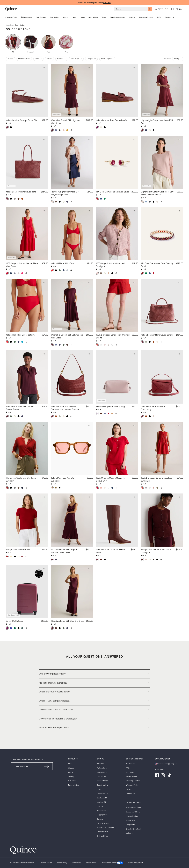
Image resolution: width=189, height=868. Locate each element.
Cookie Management (136, 863)
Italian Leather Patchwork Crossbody (153, 408)
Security (129, 789)
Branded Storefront (134, 829)
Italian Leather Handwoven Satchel (157, 335)
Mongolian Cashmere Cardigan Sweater (21, 479)
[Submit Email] (47, 766)
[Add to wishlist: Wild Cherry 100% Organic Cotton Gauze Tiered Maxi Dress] (44, 211)
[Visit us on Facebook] (157, 776)
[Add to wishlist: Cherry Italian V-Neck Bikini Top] (89, 211)
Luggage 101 (102, 815)
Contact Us (130, 794)
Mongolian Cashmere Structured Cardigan (157, 551)
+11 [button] (26, 556)
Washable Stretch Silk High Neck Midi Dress (66, 122)
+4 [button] (71, 130)
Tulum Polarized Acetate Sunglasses (66, 479)
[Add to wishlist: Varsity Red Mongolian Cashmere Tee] (44, 497)
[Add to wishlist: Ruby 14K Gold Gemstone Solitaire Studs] (134, 140)
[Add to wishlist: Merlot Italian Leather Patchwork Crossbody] (179, 354)
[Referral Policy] (91, 863)
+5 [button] (26, 273)
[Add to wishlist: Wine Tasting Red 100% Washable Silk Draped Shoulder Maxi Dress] (89, 497)
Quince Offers (102, 836)
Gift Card (107, 3)
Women (71, 768)
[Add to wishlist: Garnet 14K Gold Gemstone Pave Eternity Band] (179, 211)
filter (10, 59)
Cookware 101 (102, 798)
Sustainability (103, 785)
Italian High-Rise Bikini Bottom (20, 335)
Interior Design (132, 816)
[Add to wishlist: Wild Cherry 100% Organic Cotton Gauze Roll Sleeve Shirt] (134, 426)
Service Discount (104, 823)
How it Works (102, 772)
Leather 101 (101, 802)
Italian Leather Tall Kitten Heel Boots (110, 551)
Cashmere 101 (102, 794)
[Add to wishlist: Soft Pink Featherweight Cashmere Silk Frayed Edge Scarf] (89, 140)
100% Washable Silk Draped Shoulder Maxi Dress (64, 551)
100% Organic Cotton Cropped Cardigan (110, 265)
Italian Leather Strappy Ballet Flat (22, 120)
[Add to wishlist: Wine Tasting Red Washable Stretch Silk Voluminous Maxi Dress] (89, 283)
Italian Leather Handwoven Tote (21, 192)
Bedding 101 (102, 811)
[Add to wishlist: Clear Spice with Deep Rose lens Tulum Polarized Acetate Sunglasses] (89, 426)
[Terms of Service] (46, 863)
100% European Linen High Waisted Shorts (113, 336)
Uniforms (130, 833)
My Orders (130, 772)
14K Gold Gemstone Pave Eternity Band (157, 265)
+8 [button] (161, 488)
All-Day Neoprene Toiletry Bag (110, 406)
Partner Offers (74, 785)
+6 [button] (161, 202)
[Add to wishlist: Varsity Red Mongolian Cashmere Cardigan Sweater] (44, 426)
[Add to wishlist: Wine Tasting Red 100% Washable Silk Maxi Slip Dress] (89, 569)
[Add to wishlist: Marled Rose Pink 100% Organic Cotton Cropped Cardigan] (134, 211)
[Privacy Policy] (62, 863)
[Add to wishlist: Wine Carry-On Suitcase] (44, 569)
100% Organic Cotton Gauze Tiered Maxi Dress (23, 265)
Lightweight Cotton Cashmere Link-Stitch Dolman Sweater (158, 193)
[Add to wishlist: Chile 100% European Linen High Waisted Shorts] (134, 283)
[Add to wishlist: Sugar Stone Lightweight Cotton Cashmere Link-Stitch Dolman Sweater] (179, 140)
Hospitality (130, 825)
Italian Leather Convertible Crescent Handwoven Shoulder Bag (66, 408)
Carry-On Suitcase (15, 621)
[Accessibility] (77, 863)
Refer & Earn (102, 768)
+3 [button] (71, 202)
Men (70, 764)
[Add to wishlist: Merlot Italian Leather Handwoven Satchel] (179, 283)
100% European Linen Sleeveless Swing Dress (156, 479)
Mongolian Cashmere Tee (18, 549)
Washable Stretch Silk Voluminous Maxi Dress (67, 336)
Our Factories (102, 781)
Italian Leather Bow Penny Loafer (112, 120)
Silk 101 (100, 806)
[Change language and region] (166, 764)
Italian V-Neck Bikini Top (62, 263)
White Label (131, 820)
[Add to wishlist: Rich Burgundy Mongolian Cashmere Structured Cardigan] (179, 497)
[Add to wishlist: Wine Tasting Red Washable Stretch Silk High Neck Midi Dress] (89, 68)
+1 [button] (26, 199)
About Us (101, 764)
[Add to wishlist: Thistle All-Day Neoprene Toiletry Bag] (134, 354)
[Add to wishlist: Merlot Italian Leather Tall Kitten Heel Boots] (134, 497)
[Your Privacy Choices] (112, 863)
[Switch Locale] (177, 9)
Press (99, 789)
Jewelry (71, 777)
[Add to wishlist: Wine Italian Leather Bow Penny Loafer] (134, 68)
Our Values (101, 777)
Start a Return (132, 777)
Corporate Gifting (133, 812)
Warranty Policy (132, 785)
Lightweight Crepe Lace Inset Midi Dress (157, 122)
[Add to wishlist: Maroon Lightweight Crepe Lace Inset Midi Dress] (179, 68)
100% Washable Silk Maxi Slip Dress (67, 621)
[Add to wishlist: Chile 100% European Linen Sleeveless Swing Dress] (179, 426)
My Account (131, 764)
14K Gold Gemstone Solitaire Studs (112, 192)
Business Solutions (134, 808)
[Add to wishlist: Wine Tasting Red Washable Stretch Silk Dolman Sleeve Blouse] (44, 354)
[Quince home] (11, 9)
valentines (9, 25)
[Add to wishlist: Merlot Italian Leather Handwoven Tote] (44, 140)
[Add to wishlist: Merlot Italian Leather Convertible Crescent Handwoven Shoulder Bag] (89, 354)
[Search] (150, 9)
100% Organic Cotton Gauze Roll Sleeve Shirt (111, 479)
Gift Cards (72, 781)
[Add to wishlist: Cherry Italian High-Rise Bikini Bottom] (44, 283)
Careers (100, 819)
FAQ (128, 768)
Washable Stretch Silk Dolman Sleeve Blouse (20, 408)
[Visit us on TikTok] (169, 776)
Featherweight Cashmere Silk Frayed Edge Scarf (65, 193)
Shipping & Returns (134, 781)
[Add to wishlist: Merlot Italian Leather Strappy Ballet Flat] (44, 68)
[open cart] (172, 9)
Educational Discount (106, 827)
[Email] (26, 766)
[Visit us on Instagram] (163, 776)
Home (71, 772)
